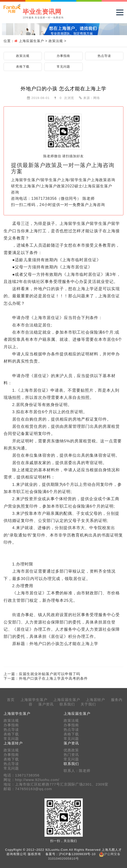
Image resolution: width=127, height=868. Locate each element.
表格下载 (23, 67)
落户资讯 (46, 704)
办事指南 (63, 56)
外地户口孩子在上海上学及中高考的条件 (53, 678)
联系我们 (67, 704)
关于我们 (88, 704)
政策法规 (56, 41)
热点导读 (104, 56)
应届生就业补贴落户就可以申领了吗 (50, 674)
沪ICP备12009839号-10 (77, 854)
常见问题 (63, 67)
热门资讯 (71, 755)
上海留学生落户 (34, 700)
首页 (11, 700)
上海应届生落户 (31, 41)
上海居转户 (95, 700)
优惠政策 (71, 750)
